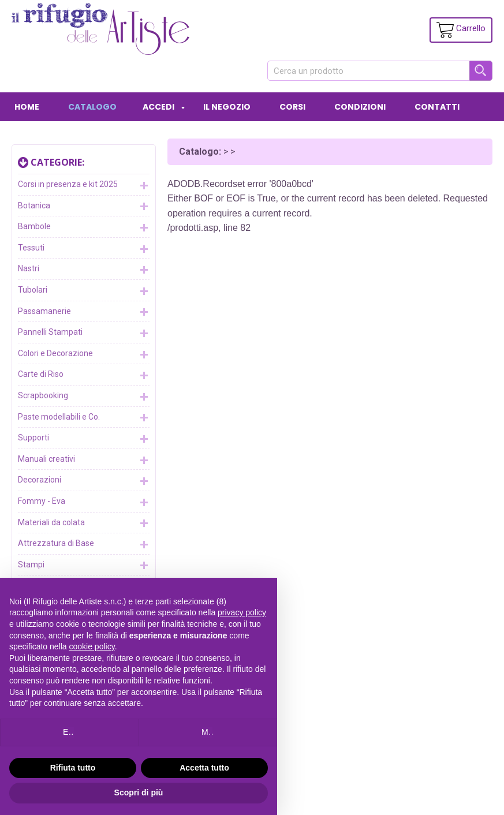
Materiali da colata (84, 523)
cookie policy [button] (92, 646)
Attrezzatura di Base (84, 544)
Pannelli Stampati (84, 333)
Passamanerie (84, 312)
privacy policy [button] (242, 612)
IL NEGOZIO (227, 107)
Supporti (84, 439)
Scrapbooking (84, 397)
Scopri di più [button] (139, 792)
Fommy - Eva (84, 502)
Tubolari (84, 291)
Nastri (84, 270)
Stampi (84, 565)
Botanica (84, 206)
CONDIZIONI (360, 107)
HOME (27, 107)
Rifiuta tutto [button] (73, 768)
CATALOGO (92, 107)
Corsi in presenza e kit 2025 (84, 185)
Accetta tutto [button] (204, 768)
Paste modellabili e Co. (84, 417)
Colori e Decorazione (84, 354)
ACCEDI (158, 107)
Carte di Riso (84, 375)
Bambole (84, 227)
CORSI (292, 107)
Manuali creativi (84, 460)
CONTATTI (437, 107)
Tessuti (84, 249)
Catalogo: (200, 152)
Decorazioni (84, 481)
